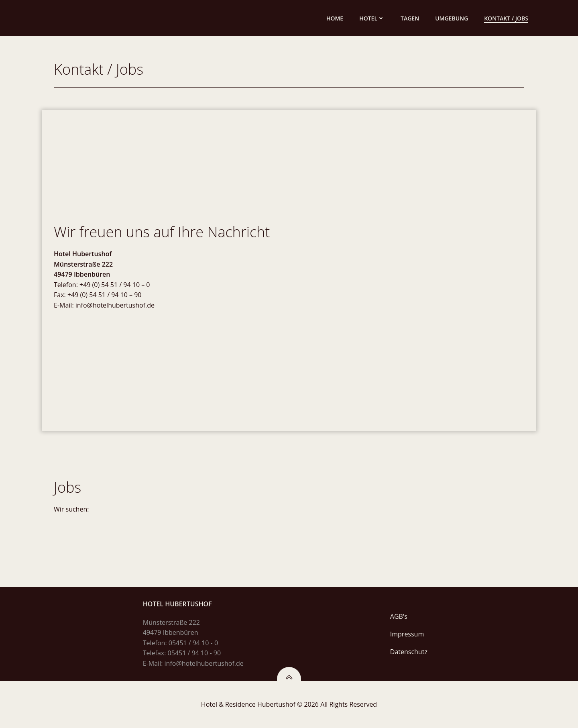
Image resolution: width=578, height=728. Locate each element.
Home (335, 18)
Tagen (410, 18)
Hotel (372, 18)
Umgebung (452, 18)
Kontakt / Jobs (506, 18)
